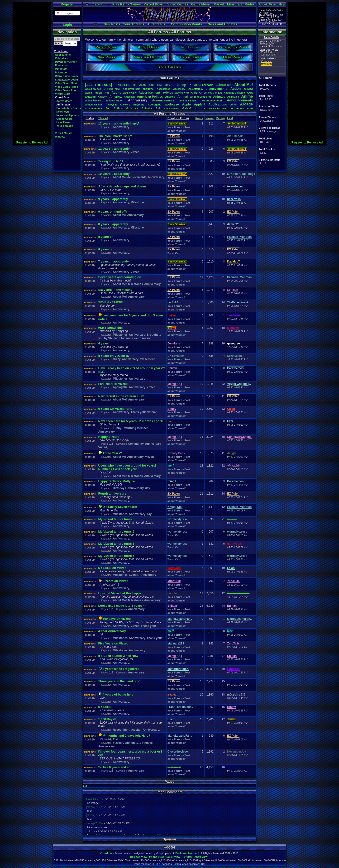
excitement (147, 359)
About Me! (120, 284)
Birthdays (119, 488)
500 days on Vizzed (117, 619)
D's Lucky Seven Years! (120, 507)
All (201, 93)
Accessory (179, 89)
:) (174, 85)
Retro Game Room (67, 76)
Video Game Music (67, 83)
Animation (233, 97)
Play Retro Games (127, 4)
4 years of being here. (119, 694)
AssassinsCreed (218, 109)
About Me (119, 177)
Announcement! (212, 100)
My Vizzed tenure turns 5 (116, 519)
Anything (139, 105)
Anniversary (121, 127)
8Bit (152, 85)
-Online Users (64, 119)
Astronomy (237, 109)
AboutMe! (244, 85)
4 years (104, 343)
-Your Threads (64, 126)
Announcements (240, 100)
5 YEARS (105, 707)
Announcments (94, 105)
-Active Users (64, 101)
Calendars (61, 58)
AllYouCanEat (213, 93)
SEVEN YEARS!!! (111, 302)
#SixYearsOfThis (111, 328)
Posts (199, 118)
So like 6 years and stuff (116, 767)
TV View (187, 857)
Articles (132, 108)
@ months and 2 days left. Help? (126, 736)
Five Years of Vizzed (113, 384)
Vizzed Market (64, 133)
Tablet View (173, 857)
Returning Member (135, 428)
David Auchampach (187, 853)
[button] (67, 13)
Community (136, 444)
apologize (172, 104)
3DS (143, 85)
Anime (247, 96)
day (148, 488)
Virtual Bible (63, 94)
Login (67, 25)
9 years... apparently (113, 199)
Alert (194, 93)
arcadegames (94, 109)
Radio (249, 4)
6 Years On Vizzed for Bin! (117, 409)
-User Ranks (63, 122)
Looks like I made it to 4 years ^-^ (123, 606)
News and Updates (222, 24)
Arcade (246, 104)
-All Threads (63, 105)
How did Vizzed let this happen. (121, 593)
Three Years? (112, 453)
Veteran (152, 412)
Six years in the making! (116, 290)
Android (170, 97)
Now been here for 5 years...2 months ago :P (131, 421)
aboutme (148, 89)
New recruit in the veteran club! (121, 396)
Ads (107, 93)
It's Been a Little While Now (118, 656)
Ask (158, 108)
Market (219, 4)
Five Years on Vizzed (113, 643)
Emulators (62, 65)
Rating (220, 118)
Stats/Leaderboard (67, 80)
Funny (117, 428)
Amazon (103, 97)
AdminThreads (94, 93)
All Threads (156, 24)
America (116, 97)
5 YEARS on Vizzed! (113, 568)
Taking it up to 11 (111, 161)
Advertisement (150, 93)
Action (236, 89)
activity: (248, 89)
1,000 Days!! (107, 719)
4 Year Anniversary (112, 631)
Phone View (157, 857)
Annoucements (163, 100)
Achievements (217, 89)
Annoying (111, 105)
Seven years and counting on (120, 277)
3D (135, 85)
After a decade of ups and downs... (124, 186)
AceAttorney (196, 89)
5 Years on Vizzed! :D (114, 356)
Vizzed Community (125, 743)
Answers (125, 105)
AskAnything (172, 109)
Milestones (135, 284)
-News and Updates (68, 115)
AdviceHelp (182, 93)
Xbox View (201, 857)
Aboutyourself (131, 89)
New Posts (112, 24)
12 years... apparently (114, 123)
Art (108, 108)
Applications (63, 55)
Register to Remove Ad (32, 143)
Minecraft (234, 4)
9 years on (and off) (113, 212)
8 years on (106, 237)
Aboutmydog (93, 89)
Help (282, 5)
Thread (103, 118)
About (263, 5)
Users (273, 5)
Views (210, 118)
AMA (250, 93)
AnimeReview (93, 101)
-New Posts (63, 112)
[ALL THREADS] (99, 85)
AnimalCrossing (200, 97)
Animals (219, 97)
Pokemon (61, 72)
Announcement (188, 101)
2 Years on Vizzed (116, 581)
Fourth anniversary (112, 494)
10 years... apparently (114, 174)
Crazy (117, 359)
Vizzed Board (154, 4)
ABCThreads (204, 85)
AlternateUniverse (234, 93)
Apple (186, 104)
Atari (250, 109)
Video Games (178, 4)
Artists (147, 108)
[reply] (135, 124)
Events (134, 575)
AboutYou (112, 89)
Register (67, 4)
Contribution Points (186, 24)
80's (168, 85)
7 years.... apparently (114, 261)
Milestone (137, 202)
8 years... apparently (113, 224)
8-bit (160, 85)
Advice (168, 93)
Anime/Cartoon (115, 101)
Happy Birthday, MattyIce (117, 481)
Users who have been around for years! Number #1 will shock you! (127, 467)
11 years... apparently (114, 149)
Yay (149, 514)
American (129, 97)
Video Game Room (67, 90)
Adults (116, 93)
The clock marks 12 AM (115, 136)
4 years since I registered (121, 669)
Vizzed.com (100, 4)
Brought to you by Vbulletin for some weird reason (130, 336)
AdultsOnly (130, 93)
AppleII (199, 104)
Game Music (201, 4)
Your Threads (134, 24)
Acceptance (163, 89)
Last (230, 118)
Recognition (121, 730)
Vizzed (135, 152)
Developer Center (66, 62)
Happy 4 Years (109, 437)
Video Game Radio (67, 87)
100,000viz (124, 85)
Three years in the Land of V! (119, 681)
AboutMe (224, 85)
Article (118, 108)
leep (182, 85)
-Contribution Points (68, 108)
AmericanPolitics (150, 97)
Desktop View (138, 857)
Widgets (60, 137)
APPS (233, 105)
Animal (183, 97)
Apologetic (155, 105)
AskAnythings (194, 108)
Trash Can (174, 253)
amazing (91, 97)
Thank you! (138, 412)
